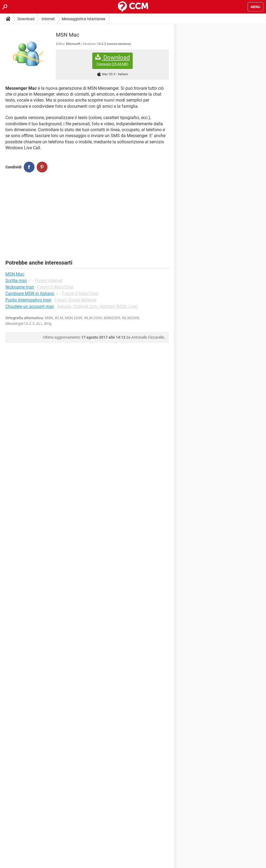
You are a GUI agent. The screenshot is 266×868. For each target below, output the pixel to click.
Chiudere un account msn (30, 306)
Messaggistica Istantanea (83, 19)
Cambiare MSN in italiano (30, 294)
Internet (48, 19)
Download (26, 19)
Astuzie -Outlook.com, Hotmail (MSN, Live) (98, 306)
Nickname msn (20, 287)
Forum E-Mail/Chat (55, 287)
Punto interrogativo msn (28, 300)
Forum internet (49, 281)
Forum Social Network (76, 300)
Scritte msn (16, 281)
